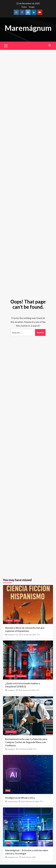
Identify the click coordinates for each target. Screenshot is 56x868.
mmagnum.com (13, 635)
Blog (8, 790)
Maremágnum (28, 28)
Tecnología (22, 676)
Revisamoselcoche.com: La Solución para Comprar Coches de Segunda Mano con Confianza (26, 742)
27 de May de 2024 (25, 749)
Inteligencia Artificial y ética (20, 798)
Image (32, 7)
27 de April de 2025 (29, 635)
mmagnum (11, 690)
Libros (17, 620)
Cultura (9, 620)
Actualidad (10, 676)
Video (24, 7)
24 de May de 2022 (29, 857)
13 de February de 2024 (30, 801)
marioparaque (12, 801)
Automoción (11, 732)
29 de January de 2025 (27, 690)
